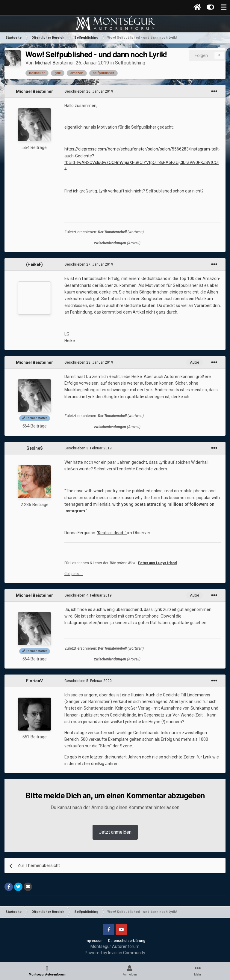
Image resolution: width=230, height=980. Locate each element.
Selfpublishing (130, 63)
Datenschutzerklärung (127, 941)
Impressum (94, 941)
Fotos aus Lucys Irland (157, 563)
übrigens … (74, 574)
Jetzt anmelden (115, 832)
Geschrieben (89, 91)
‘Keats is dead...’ (112, 533)
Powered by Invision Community (115, 953)
